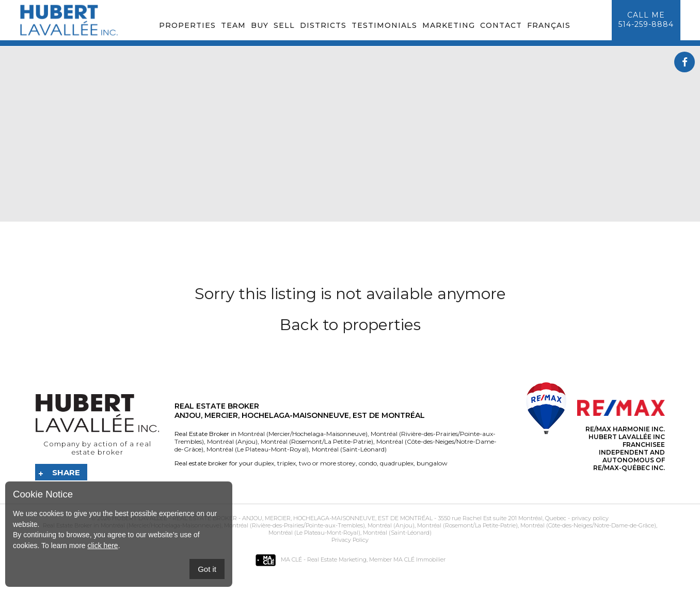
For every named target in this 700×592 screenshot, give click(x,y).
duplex (264, 463)
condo (367, 463)
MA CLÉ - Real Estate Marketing (311, 559)
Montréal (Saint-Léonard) (348, 449)
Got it (207, 569)
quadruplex (396, 463)
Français (549, 25)
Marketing (449, 25)
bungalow (431, 463)
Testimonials (384, 25)
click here (102, 546)
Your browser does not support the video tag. (350, 134)
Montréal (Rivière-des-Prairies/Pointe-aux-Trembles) (294, 525)
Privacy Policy (350, 540)
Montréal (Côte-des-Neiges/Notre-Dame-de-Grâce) (587, 525)
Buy (260, 25)
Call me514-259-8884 (646, 20)
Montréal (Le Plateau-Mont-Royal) (257, 449)
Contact (501, 25)
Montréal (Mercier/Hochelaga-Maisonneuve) (303, 434)
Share (66, 472)
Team (233, 25)
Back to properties (350, 325)
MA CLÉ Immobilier (419, 559)
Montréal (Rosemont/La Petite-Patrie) (316, 441)
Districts (323, 25)
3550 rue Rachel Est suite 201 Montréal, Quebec (502, 518)
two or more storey (327, 463)
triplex (286, 463)
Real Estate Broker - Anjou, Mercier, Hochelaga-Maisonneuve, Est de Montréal (303, 518)
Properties (187, 25)
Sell (284, 25)
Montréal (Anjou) (232, 441)
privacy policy (590, 518)
